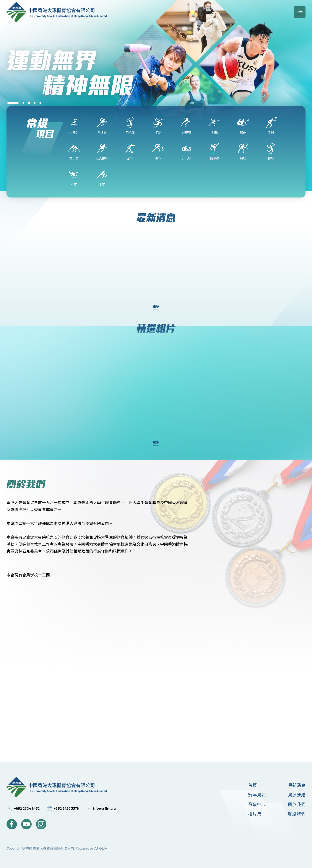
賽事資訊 (257, 795)
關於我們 (297, 804)
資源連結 (297, 795)
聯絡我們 (297, 814)
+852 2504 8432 (27, 808)
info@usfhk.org (104, 808)
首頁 (252, 785)
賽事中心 (257, 804)
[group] (156, 76)
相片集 (255, 814)
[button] (13, 103)
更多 (156, 306)
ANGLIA (101, 848)
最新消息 (297, 785)
